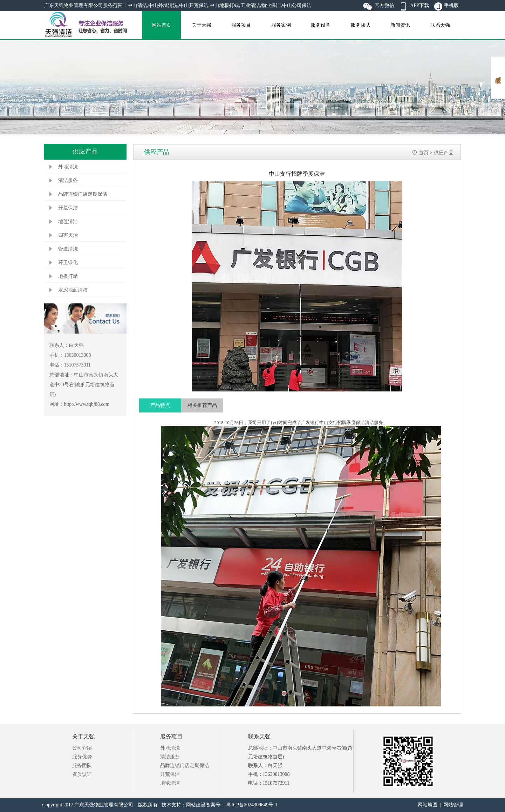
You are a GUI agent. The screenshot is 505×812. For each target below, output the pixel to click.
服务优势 (82, 757)
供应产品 (444, 153)
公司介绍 (82, 748)
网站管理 (453, 805)
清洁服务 (68, 180)
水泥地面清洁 (73, 290)
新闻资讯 (400, 25)
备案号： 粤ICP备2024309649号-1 (242, 805)
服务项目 (241, 25)
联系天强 (440, 25)
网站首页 (162, 25)
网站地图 (428, 805)
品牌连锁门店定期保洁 (83, 194)
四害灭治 (68, 235)
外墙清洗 (68, 167)
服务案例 (281, 25)
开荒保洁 (68, 208)
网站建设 (196, 805)
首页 (424, 153)
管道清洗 (68, 249)
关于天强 (202, 25)
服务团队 (361, 25)
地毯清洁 (68, 222)
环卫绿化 (68, 263)
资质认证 (82, 774)
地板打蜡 (68, 276)
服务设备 (321, 25)
